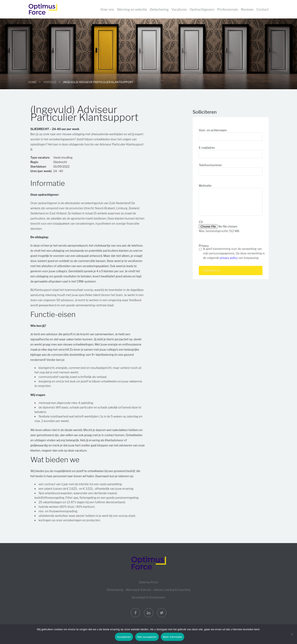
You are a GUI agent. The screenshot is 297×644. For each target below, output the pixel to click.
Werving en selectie (132, 10)
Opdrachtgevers (202, 10)
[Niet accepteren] (292, 634)
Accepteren (124, 637)
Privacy (204, 246)
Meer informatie (173, 637)
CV (201, 222)
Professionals (228, 10)
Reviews (247, 10)
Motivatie (205, 186)
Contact (262, 10)
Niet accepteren (147, 637)
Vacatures (179, 10)
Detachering (159, 10)
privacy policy (229, 258)
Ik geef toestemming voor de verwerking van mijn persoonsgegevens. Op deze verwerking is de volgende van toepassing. (234, 253)
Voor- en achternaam (213, 130)
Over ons (107, 10)
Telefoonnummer (210, 165)
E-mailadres (207, 148)
